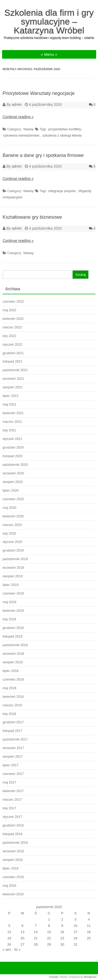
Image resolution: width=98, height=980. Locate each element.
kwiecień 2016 (13, 894)
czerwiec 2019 (13, 593)
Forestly (54, 977)
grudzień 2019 (13, 550)
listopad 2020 (13, 456)
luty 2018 (9, 714)
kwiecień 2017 (13, 791)
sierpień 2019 (13, 576)
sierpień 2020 (13, 482)
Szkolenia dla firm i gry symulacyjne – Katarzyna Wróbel (49, 21)
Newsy (29, 129)
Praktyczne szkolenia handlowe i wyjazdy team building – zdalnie (49, 38)
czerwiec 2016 (13, 877)
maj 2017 (9, 782)
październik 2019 (15, 559)
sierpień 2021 (13, 387)
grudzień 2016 (13, 825)
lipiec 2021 (11, 396)
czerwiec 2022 (13, 301)
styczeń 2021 (12, 439)
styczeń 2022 (12, 344)
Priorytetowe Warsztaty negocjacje (39, 93)
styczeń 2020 (12, 542)
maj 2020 (9, 508)
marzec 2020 (12, 525)
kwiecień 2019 (13, 611)
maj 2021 (9, 404)
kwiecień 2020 (13, 516)
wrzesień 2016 (13, 851)
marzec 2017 (12, 800)
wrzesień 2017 (13, 748)
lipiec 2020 (11, 490)
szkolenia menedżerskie (21, 135)
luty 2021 (9, 430)
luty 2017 (9, 808)
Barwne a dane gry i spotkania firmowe (43, 155)
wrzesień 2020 (13, 473)
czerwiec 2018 (13, 679)
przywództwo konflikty (65, 129)
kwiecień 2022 (13, 319)
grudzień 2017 (13, 722)
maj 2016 (9, 886)
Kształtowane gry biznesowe (32, 217)
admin (17, 105)
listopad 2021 (13, 361)
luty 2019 (9, 619)
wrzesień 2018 (13, 654)
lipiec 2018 (11, 671)
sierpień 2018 (13, 662)
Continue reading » (18, 117)
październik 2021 (15, 370)
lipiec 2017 (11, 765)
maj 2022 (9, 310)
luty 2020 (9, 533)
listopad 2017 (13, 731)
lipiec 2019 (11, 585)
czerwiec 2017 (13, 774)
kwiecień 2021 (13, 413)
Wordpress (90, 977)
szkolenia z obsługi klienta (62, 135)
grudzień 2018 (13, 628)
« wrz (7, 950)
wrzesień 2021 (13, 379)
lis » (17, 950)
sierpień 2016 (13, 860)
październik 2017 (15, 739)
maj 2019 (9, 602)
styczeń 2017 (12, 817)
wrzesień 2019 (13, 568)
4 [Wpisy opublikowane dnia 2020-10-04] (89, 919)
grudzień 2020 (13, 447)
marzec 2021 (12, 422)
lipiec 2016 (11, 868)
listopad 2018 (13, 636)
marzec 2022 (12, 327)
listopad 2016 (13, 834)
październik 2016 (15, 843)
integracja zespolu (62, 191)
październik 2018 (15, 645)
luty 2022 (9, 336)
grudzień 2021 (13, 353)
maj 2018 (9, 688)
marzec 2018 (12, 705)
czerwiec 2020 (13, 499)
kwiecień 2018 (13, 697)
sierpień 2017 (13, 757)
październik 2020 (15, 465)
